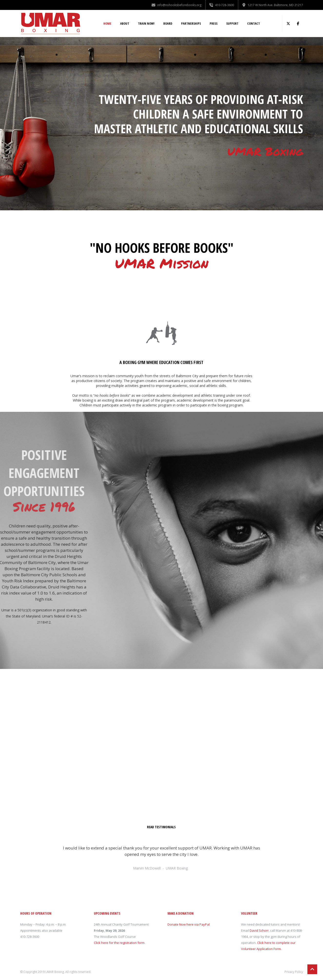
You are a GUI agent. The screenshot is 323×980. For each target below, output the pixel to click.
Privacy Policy (294, 972)
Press (214, 23)
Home (107, 23)
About (125, 23)
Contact (254, 23)
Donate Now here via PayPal (189, 924)
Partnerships (191, 23)
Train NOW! (146, 23)
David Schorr (259, 930)
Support (232, 23)
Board (168, 23)
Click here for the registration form (119, 943)
